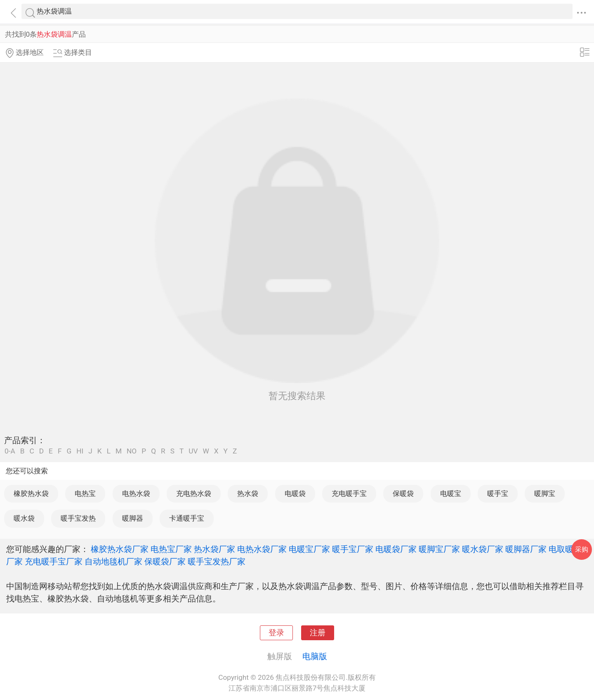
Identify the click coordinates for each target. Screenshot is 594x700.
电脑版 (315, 656)
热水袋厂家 (214, 549)
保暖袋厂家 (165, 561)
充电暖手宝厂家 (54, 561)
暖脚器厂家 (526, 549)
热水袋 (248, 493)
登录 (276, 633)
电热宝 (85, 493)
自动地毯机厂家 (113, 561)
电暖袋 (295, 493)
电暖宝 (451, 493)
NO (132, 451)
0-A (10, 451)
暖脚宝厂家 (439, 549)
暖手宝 (498, 493)
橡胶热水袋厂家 (120, 549)
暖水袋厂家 (483, 549)
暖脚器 (133, 518)
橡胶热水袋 (31, 493)
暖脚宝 (545, 493)
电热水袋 (136, 493)
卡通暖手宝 (187, 518)
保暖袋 (403, 493)
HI (80, 451)
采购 (582, 549)
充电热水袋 (194, 493)
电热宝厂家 (171, 549)
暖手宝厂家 (353, 549)
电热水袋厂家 (262, 549)
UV (193, 451)
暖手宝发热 (78, 518)
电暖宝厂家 (309, 549)
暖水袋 (24, 518)
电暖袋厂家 (396, 549)
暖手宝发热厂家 (217, 561)
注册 (318, 633)
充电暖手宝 (349, 493)
